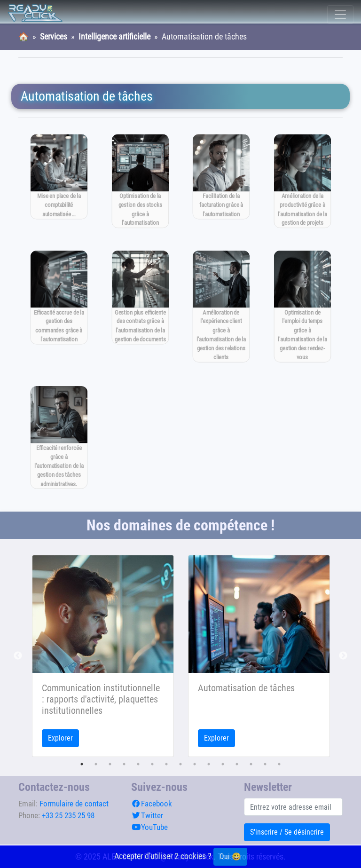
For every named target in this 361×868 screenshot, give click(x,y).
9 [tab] (195, 764)
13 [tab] (251, 764)
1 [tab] (82, 764)
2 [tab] (96, 764)
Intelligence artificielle (114, 37)
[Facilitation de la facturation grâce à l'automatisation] (221, 177)
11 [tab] (223, 764)
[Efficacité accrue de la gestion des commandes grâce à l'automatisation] (59, 297)
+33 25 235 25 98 (68, 815)
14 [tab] (265, 764)
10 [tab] (209, 764)
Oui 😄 (230, 856)
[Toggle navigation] (340, 15)
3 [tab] (110, 764)
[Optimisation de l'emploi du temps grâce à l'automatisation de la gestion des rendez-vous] (302, 307)
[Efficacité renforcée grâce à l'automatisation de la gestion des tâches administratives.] (59, 437)
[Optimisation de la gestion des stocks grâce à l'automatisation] (140, 181)
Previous (18, 656)
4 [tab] (124, 764)
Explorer (60, 738)
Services (54, 37)
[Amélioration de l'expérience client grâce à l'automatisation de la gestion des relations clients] (221, 307)
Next (343, 656)
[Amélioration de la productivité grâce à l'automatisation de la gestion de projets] (302, 181)
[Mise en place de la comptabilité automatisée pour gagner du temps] (59, 177)
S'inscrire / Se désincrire (287, 832)
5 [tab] (138, 764)
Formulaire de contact (74, 804)
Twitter (147, 815)
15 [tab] (279, 764)
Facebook (152, 804)
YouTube (149, 827)
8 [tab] (180, 764)
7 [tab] (166, 764)
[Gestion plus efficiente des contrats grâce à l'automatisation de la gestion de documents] (140, 297)
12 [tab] (237, 764)
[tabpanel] (103, 656)
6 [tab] (152, 764)
